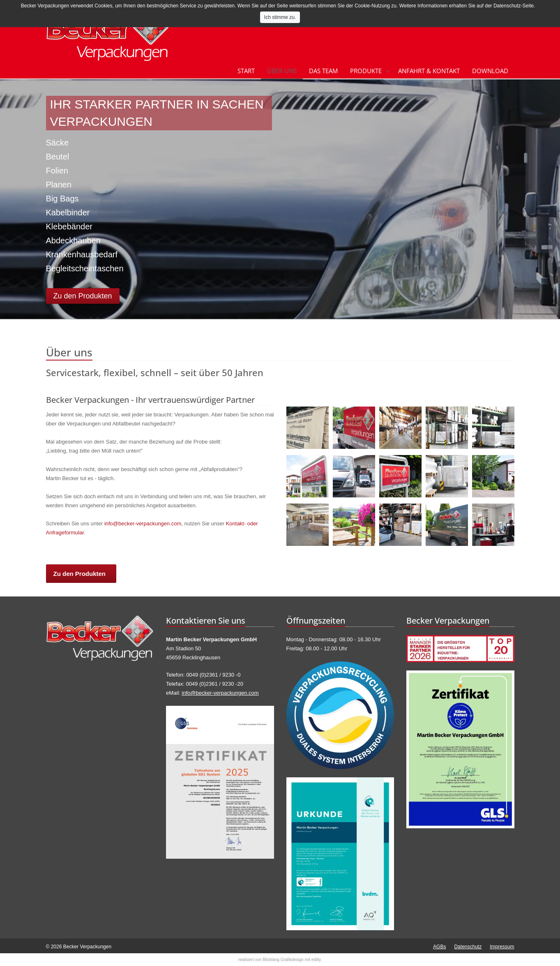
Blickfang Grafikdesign (283, 960)
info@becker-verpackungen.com (143, 523)
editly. (317, 960)
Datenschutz (468, 947)
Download (490, 71)
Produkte (366, 71)
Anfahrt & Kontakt (429, 71)
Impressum (502, 947)
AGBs (439, 947)
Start (246, 71)
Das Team (323, 71)
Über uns (282, 71)
